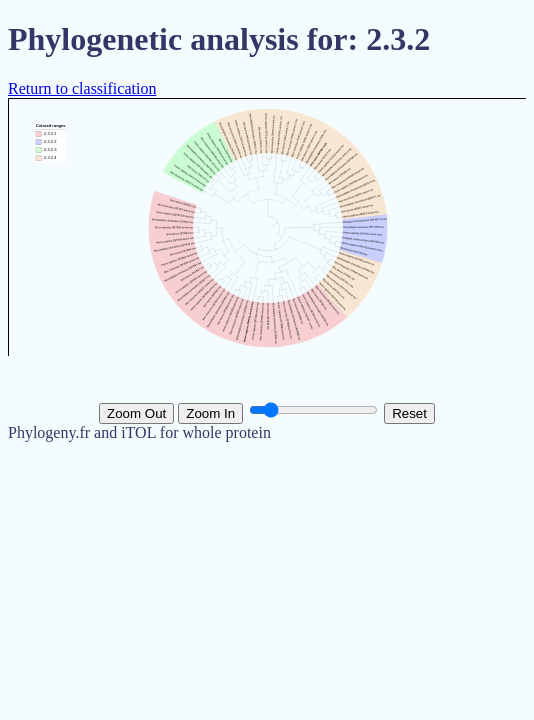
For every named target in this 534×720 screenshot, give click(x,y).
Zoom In (210, 413)
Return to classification (82, 88)
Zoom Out (136, 413)
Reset (409, 413)
